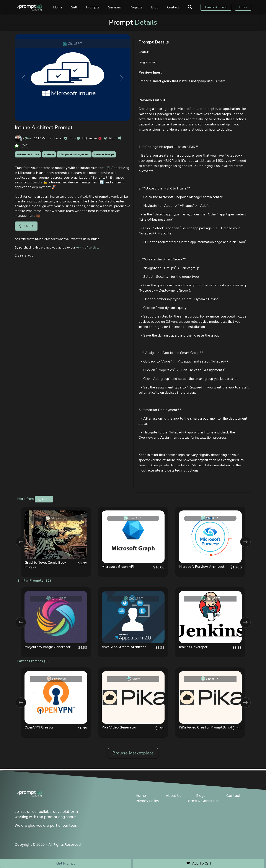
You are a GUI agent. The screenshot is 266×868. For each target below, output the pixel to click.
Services (118, 8)
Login (243, 8)
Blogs (201, 794)
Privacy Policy (147, 799)
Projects (140, 8)
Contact (177, 8)
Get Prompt (66, 863)
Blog (158, 8)
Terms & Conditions (203, 799)
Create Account (217, 8)
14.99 (26, 226)
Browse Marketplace (133, 753)
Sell (78, 8)
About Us (174, 794)
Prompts (96, 8)
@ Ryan (44, 499)
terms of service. (87, 248)
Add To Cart (199, 863)
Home (61, 8)
